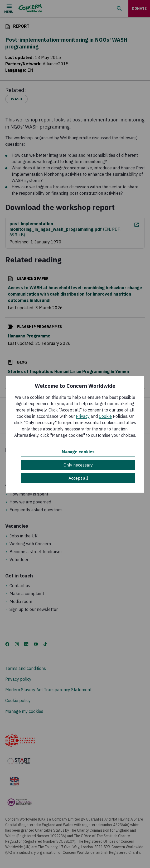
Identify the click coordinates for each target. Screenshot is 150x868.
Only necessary (78, 465)
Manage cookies (78, 452)
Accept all (78, 478)
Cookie (105, 416)
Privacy (83, 416)
